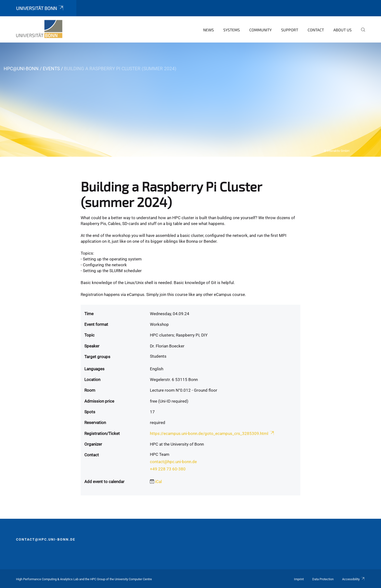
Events (51, 69)
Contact (316, 30)
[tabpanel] (190, 100)
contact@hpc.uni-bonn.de (173, 462)
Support (290, 30)
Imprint (299, 579)
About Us (342, 30)
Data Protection (323, 579)
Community (260, 30)
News (208, 30)
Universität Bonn (40, 8)
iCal (158, 482)
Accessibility (354, 579)
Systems (232, 30)
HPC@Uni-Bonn (21, 69)
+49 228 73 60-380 (168, 469)
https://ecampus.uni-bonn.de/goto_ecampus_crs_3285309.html (212, 433)
